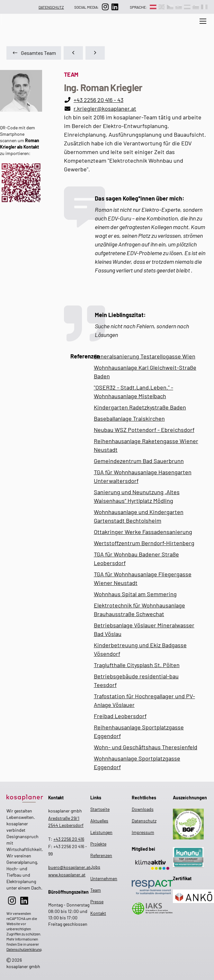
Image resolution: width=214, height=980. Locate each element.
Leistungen (122, 26)
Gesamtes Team (34, 53)
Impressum (143, 832)
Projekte (96, 844)
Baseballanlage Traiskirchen (129, 418)
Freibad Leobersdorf (120, 716)
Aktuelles (92, 26)
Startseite (96, 809)
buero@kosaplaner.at (69, 868)
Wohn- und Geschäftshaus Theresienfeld (146, 747)
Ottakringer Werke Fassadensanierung (143, 532)
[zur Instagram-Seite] (105, 7)
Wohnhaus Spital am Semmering (135, 594)
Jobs (95, 867)
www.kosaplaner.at (67, 875)
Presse (96, 902)
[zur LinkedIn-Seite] (115, 7)
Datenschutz (51, 7)
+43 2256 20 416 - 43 (98, 100)
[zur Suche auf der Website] (69, 30)
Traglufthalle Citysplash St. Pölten (137, 665)
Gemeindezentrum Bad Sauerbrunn (139, 461)
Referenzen (96, 855)
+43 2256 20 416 (69, 839)
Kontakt (96, 913)
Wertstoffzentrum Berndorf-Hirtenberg (144, 543)
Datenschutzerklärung (24, 949)
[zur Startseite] (25, 797)
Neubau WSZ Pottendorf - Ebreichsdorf (144, 430)
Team (184, 26)
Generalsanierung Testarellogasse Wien (145, 356)
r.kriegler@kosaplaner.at (105, 108)
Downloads (143, 809)
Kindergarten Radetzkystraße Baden (140, 407)
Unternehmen (157, 26)
